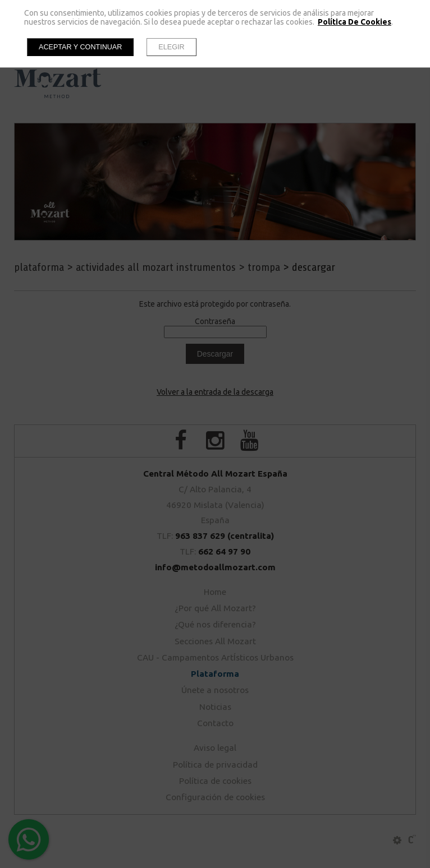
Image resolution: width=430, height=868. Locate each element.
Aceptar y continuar (80, 47)
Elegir (171, 47)
